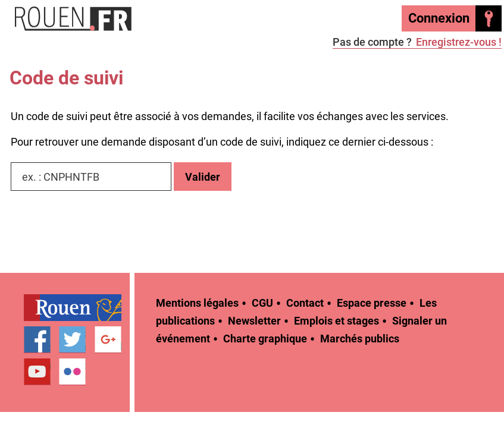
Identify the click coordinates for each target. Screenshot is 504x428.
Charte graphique (265, 339)
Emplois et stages (336, 321)
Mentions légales (197, 303)
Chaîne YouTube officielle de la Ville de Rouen (37, 372)
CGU (262, 303)
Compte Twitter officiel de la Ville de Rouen (72, 340)
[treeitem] (77, 308)
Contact (305, 303)
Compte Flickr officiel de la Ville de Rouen (72, 372)
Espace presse (372, 303)
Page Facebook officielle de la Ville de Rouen (37, 340)
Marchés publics (360, 339)
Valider (203, 177)
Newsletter (254, 321)
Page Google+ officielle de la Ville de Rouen (108, 340)
